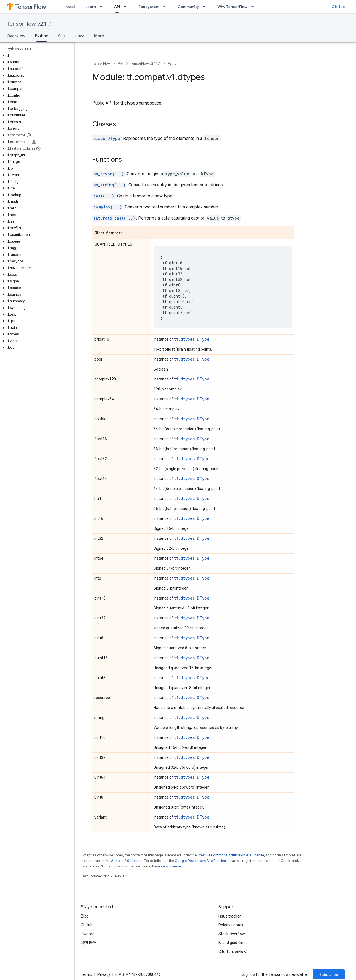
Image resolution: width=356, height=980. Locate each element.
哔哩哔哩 (89, 943)
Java (80, 36)
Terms (87, 974)
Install (70, 7)
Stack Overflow (232, 934)
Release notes (231, 925)
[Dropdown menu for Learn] (102, 7)
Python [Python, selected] (42, 36)
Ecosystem (149, 7)
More (99, 36)
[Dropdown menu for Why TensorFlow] (254, 7)
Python (173, 63)
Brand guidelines (233, 943)
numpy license (169, 866)
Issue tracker (230, 916)
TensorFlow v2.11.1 (29, 24)
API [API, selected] (117, 7)
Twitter (87, 934)
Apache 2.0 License (127, 861)
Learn (91, 7)
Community (188, 7)
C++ (62, 36)
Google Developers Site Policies (200, 861)
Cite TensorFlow (232, 952)
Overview (16, 36)
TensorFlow (101, 63)
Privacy (104, 974)
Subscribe (329, 974)
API (121, 63)
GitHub (338, 7)
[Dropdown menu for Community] (206, 7)
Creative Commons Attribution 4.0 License (231, 855)
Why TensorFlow (232, 7)
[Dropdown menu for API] (127, 7)
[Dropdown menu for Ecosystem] (166, 7)
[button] (36, 56)
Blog (85, 916)
